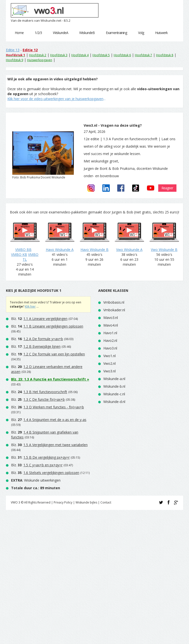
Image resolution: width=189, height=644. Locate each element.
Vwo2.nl (110, 364)
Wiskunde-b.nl (114, 387)
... (56, 99)
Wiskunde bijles (86, 503)
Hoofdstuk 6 (122, 55)
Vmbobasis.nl (114, 303)
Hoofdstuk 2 (38, 55)
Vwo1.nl (110, 356)
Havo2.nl (110, 341)
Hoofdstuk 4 (80, 55)
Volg (141, 33)
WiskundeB (87, 33)
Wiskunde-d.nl (114, 402)
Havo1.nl (110, 333)
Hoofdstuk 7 (143, 55)
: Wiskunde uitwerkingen (36, 480)
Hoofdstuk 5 (101, 55)
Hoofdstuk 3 (59, 55)
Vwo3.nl (110, 371)
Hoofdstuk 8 (165, 55)
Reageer (167, 188)
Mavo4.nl (111, 325)
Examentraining (116, 33)
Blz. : (39, 319)
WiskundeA (61, 33)
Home (19, 33)
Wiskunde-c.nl (114, 394)
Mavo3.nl (111, 318)
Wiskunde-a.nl (114, 379)
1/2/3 (38, 33)
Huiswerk (161, 33)
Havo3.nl (110, 348)
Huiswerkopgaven (40, 60)
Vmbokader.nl (114, 310)
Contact (106, 503)
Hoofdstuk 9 (15, 60)
